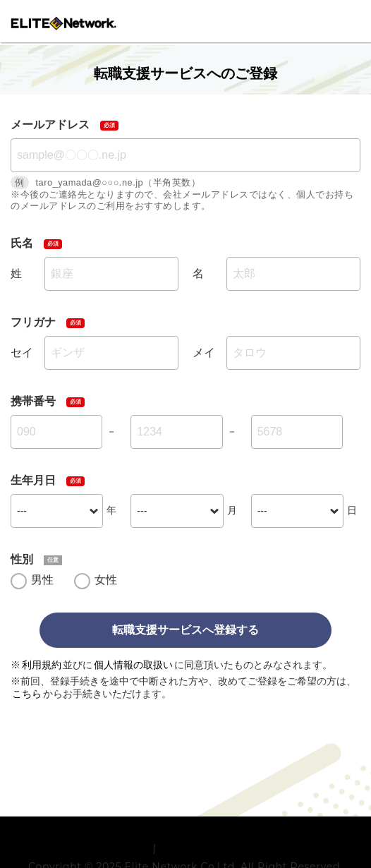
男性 (42, 580)
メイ (204, 352)
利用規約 (42, 665)
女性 (106, 580)
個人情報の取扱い (133, 665)
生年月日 (33, 480)
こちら (27, 694)
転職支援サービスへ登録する (185, 630)
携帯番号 (33, 401)
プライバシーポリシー (211, 848)
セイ (22, 352)
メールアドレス (50, 125)
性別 (22, 559)
